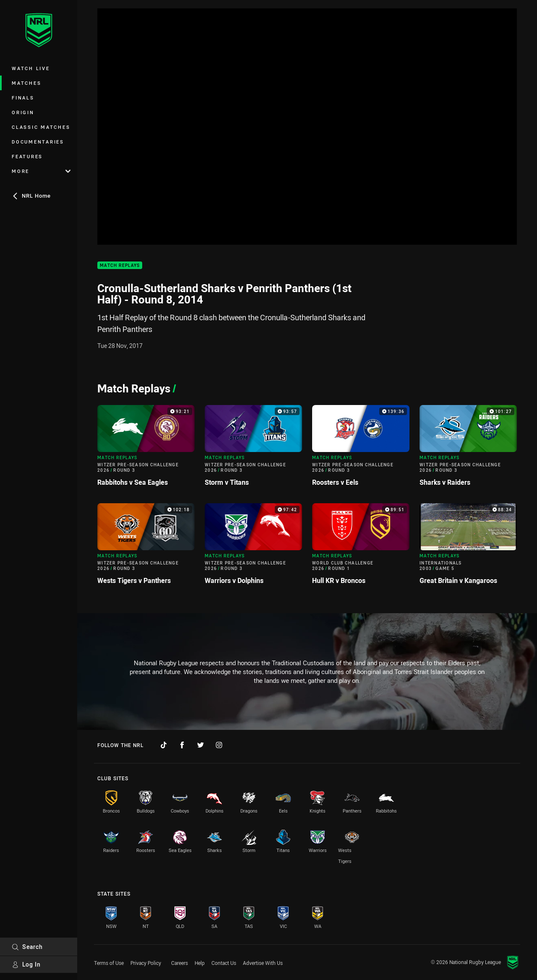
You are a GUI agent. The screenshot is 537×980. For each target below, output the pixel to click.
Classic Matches (41, 127)
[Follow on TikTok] (164, 745)
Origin (23, 112)
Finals (23, 98)
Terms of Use (109, 963)
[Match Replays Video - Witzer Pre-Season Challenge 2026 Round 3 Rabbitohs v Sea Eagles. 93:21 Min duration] (146, 449)
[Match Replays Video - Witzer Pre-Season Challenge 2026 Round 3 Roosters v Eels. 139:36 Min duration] (361, 449)
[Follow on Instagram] (219, 745)
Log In (26, 964)
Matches (26, 83)
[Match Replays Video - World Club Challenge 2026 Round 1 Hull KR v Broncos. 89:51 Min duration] (361, 547)
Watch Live (31, 68)
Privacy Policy (146, 963)
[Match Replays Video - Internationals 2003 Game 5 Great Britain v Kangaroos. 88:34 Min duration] (468, 547)
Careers (180, 963)
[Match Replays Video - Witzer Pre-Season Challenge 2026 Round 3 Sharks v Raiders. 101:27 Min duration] (468, 449)
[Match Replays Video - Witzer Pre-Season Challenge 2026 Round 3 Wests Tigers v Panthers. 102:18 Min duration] (146, 547)
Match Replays (120, 265)
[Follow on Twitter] (201, 745)
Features (27, 156)
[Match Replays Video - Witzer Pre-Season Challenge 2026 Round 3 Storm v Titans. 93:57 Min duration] (253, 449)
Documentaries (38, 142)
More (41, 171)
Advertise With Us (263, 963)
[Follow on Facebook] (182, 745)
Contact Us (224, 963)
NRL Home (31, 196)
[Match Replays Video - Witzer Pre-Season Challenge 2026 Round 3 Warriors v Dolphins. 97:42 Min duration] (253, 547)
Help (200, 963)
